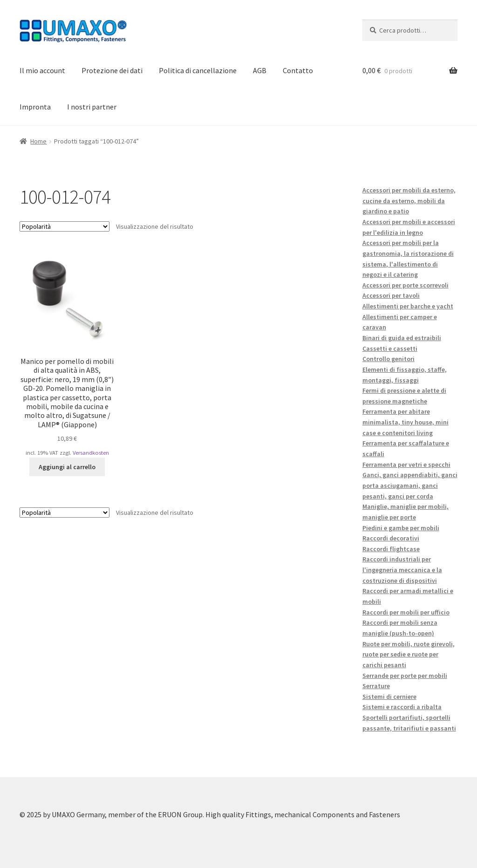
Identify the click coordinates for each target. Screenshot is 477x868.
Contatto (298, 70)
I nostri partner (92, 107)
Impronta (35, 107)
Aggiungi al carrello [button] (67, 467)
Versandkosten (91, 453)
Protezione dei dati (112, 70)
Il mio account (42, 70)
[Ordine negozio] (65, 226)
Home (38, 141)
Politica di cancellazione (198, 70)
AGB (260, 70)
